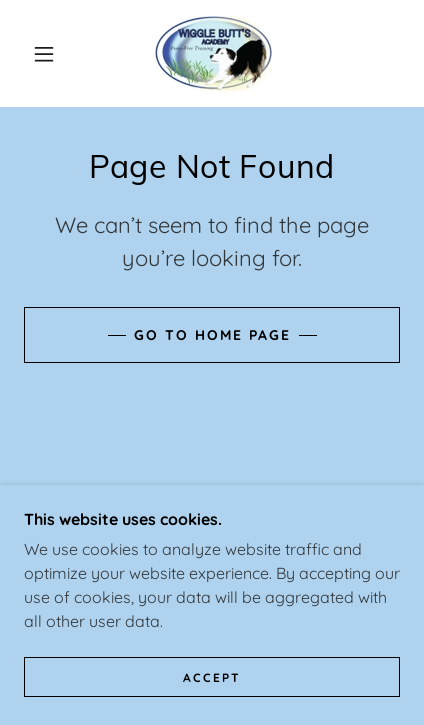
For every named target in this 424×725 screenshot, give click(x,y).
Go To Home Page (212, 335)
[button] (44, 54)
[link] (213, 53)
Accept (212, 677)
